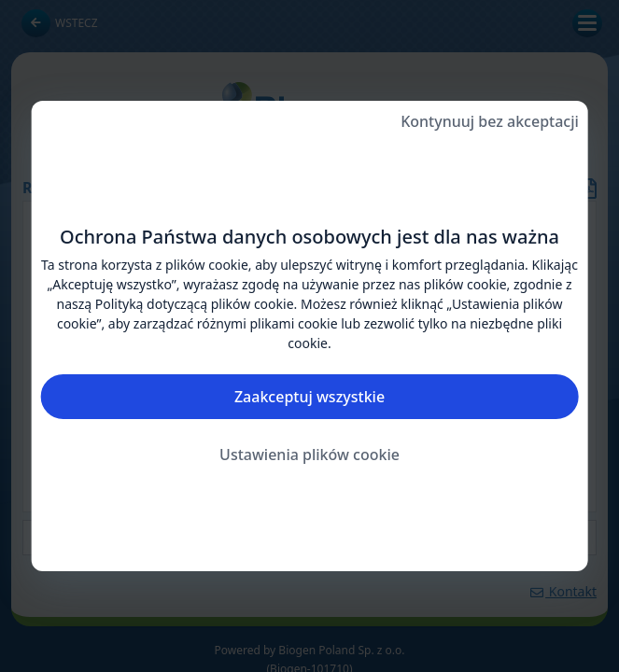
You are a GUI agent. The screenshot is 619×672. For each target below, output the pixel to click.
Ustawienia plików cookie (309, 455)
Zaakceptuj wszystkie (309, 397)
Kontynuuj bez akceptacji (490, 121)
